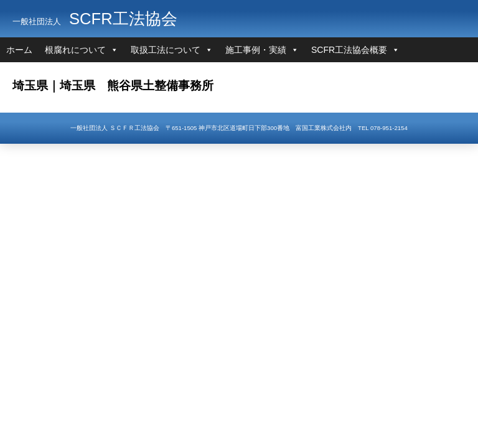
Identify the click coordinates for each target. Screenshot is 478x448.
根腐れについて (75, 50)
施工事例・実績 (256, 50)
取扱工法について (166, 50)
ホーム (19, 50)
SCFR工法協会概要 (349, 50)
